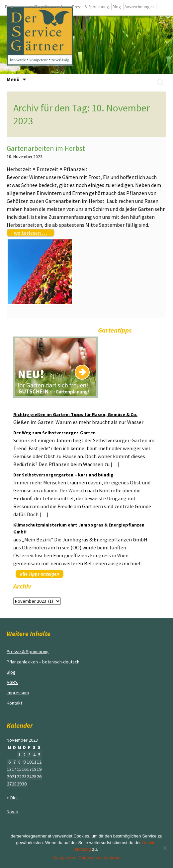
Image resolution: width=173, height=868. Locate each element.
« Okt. (12, 798)
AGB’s (12, 682)
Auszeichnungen (139, 7)
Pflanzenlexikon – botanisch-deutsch (43, 662)
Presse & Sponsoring (90, 7)
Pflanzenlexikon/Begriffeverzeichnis (37, 7)
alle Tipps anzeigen (40, 574)
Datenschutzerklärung (100, 858)
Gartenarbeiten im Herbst (46, 148)
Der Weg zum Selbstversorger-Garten (54, 433)
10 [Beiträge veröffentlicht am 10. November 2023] (29, 762)
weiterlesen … (31, 233)
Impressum (18, 693)
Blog (117, 7)
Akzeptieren (64, 858)
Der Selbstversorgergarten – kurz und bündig (63, 475)
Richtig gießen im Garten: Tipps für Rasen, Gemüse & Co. (75, 414)
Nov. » (12, 812)
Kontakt (14, 703)
